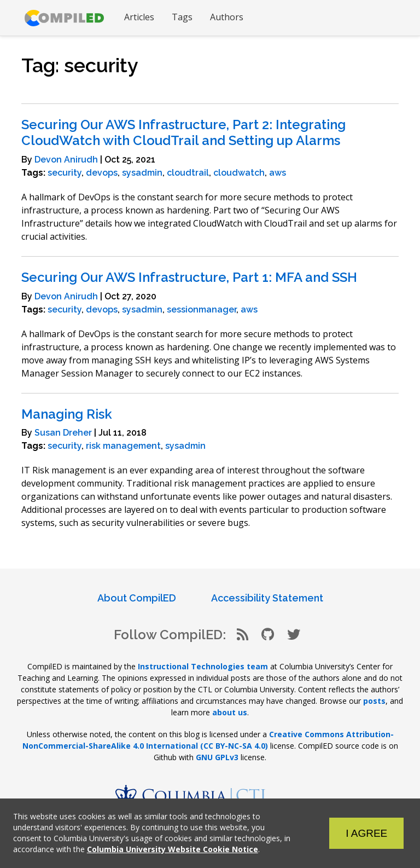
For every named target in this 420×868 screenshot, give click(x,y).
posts (374, 701)
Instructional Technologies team (203, 666)
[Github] (268, 635)
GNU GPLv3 (217, 757)
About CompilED (137, 598)
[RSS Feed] (243, 635)
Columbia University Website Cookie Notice (173, 849)
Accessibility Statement (267, 598)
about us (230, 712)
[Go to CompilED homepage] (64, 18)
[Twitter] (294, 635)
